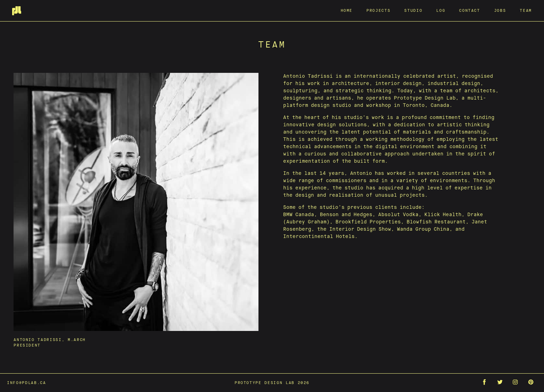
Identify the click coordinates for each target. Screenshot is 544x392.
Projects (378, 10)
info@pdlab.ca (26, 382)
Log (441, 10)
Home (347, 10)
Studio (413, 10)
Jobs (500, 10)
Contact (470, 10)
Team (526, 10)
